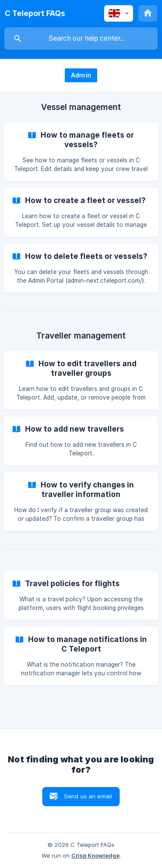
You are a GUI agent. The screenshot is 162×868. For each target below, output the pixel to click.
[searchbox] (81, 39)
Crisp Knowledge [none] (95, 855)
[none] (35, 13)
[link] (81, 152)
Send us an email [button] (88, 796)
